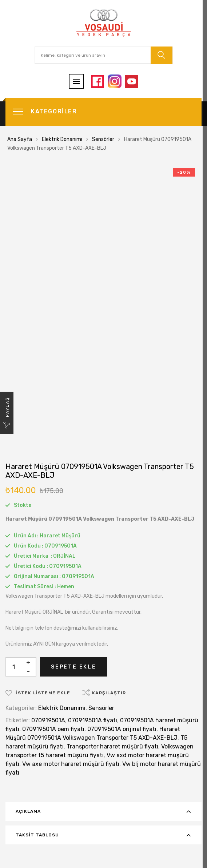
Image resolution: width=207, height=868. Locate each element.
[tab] (103, 811)
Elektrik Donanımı (62, 139)
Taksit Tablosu (37, 835)
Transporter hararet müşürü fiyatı (112, 746)
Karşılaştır (109, 693)
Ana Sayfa (20, 139)
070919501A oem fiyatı (53, 729)
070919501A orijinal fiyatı (122, 729)
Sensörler (103, 139)
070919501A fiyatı (93, 720)
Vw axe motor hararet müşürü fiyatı (71, 764)
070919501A (48, 720)
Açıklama (28, 811)
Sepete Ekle (74, 667)
